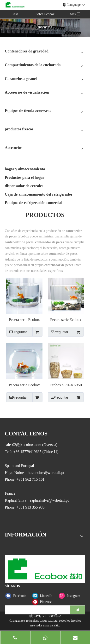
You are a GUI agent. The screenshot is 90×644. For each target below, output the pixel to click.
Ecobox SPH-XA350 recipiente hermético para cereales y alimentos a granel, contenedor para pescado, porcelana (66, 385)
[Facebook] (18, 596)
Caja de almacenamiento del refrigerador (39, 194)
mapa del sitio (51, 625)
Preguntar (17, 332)
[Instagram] (71, 596)
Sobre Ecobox (45, 14)
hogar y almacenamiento (25, 169)
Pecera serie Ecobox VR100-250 (24, 320)
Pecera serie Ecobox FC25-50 (66, 320)
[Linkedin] (45, 596)
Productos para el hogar (25, 177)
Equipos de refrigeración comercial (34, 203)
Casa (15, 14)
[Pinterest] (45, 602)
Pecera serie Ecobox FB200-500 (24, 385)
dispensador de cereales (24, 186)
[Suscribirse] (78, 610)
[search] (36, 610)
